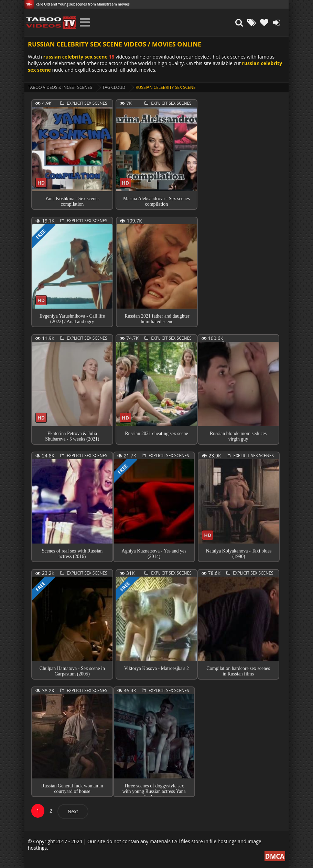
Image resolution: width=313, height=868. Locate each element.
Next (73, 811)
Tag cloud (114, 87)
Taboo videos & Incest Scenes (60, 87)
